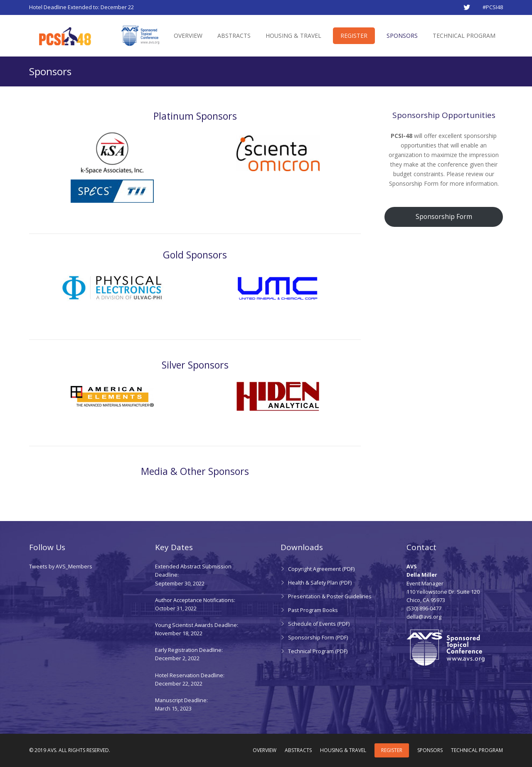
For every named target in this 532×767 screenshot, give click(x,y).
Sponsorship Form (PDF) (318, 638)
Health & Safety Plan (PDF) (320, 583)
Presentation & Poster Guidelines (330, 596)
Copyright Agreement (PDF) (321, 569)
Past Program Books (313, 610)
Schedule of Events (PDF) (319, 624)
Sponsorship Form (444, 216)
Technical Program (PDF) (318, 651)
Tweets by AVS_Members (61, 567)
